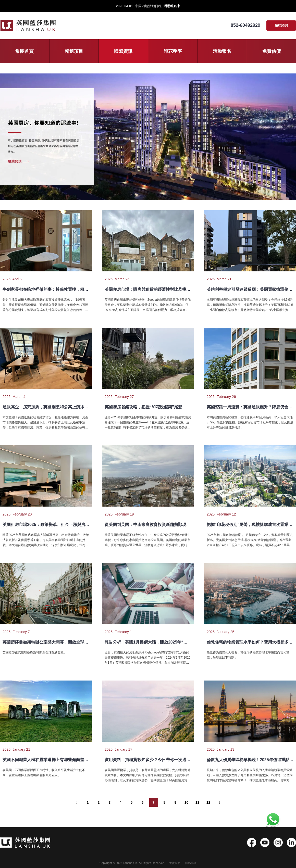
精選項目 (74, 51)
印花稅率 (173, 51)
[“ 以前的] (77, 802)
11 (198, 802)
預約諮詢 (281, 25)
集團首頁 (24, 51)
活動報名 (222, 51)
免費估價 (272, 51)
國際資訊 (123, 51)
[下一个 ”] (219, 802)
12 (208, 802)
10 (187, 802)
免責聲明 (175, 863)
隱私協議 (191, 863)
